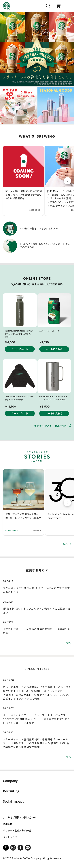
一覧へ (66, 544)
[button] (67, 181)
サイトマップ (10, 837)
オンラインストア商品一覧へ (53, 425)
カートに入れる (20, 349)
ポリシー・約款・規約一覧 (17, 830)
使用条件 (8, 824)
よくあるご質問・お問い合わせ (20, 817)
